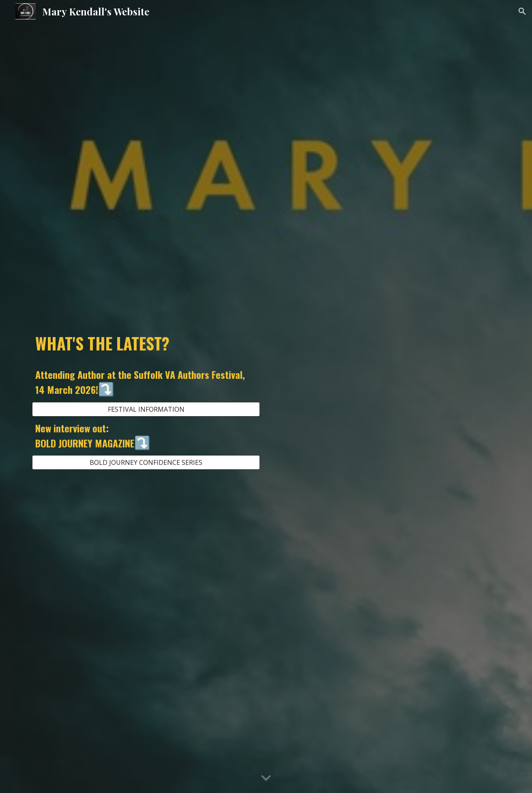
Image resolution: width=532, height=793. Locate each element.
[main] (146, 343)
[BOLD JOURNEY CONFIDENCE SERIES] (146, 462)
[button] (522, 11)
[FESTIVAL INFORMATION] (146, 409)
